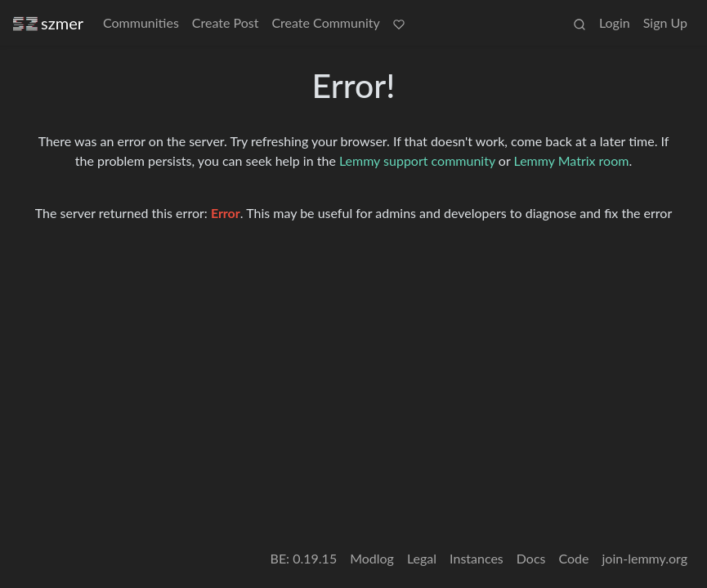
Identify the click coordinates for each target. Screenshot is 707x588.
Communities (141, 22)
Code (574, 558)
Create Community (325, 22)
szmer (48, 23)
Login (615, 22)
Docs (531, 558)
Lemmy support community (417, 160)
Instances (477, 558)
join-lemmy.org (645, 558)
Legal (422, 558)
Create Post (226, 22)
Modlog (372, 558)
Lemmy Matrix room (572, 160)
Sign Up (665, 22)
